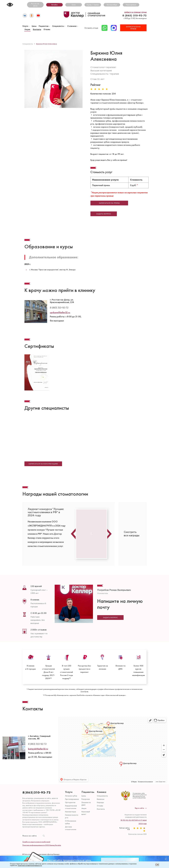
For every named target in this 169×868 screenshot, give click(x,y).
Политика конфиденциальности (30, 865)
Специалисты (58, 26)
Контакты (37, 30)
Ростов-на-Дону (35, 5)
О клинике (72, 26)
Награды (100, 784)
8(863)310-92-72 (37, 774)
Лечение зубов (71, 777)
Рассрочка (86, 781)
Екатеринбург (112, 5)
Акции (27, 30)
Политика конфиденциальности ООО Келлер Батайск (42, 827)
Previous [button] (73, 515)
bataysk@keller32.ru (38, 730)
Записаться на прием (112, 200)
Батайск (55, 5)
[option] (47, 512)
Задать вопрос (110, 596)
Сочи (74, 5)
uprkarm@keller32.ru (60, 300)
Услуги (69, 774)
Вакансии (101, 781)
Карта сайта (139, 790)
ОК (157, 865)
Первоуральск (131, 5)
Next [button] (110, 515)
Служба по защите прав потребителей (36, 824)
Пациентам (44, 26)
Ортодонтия (70, 784)
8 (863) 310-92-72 (134, 15)
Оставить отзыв (91, 28)
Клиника (102, 774)
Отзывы (100, 787)
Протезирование (72, 781)
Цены (84, 777)
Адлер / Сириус (93, 5)
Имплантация (71, 793)
